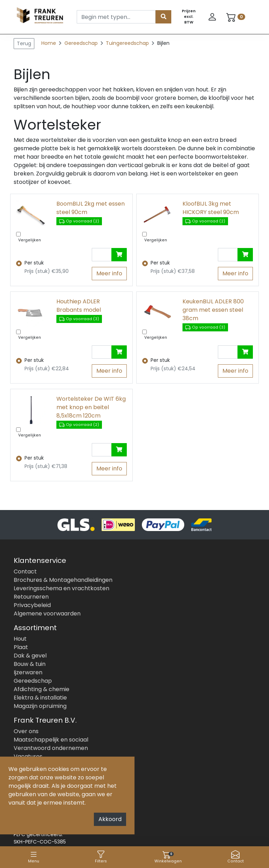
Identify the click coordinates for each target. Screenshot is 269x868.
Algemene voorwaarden (47, 614)
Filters (101, 857)
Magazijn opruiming (40, 706)
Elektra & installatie (40, 698)
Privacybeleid (32, 605)
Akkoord (110, 819)
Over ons (26, 731)
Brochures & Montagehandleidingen (63, 580)
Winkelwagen (168, 857)
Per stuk (34, 263)
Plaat (21, 647)
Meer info (109, 273)
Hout (20, 639)
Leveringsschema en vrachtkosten (61, 588)
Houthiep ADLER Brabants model (79, 306)
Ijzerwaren (28, 672)
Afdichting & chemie (42, 689)
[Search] (116, 17)
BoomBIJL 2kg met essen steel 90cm (91, 208)
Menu (34, 857)
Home (49, 43)
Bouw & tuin (30, 664)
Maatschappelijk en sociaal (51, 740)
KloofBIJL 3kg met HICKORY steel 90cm (211, 208)
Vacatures (28, 756)
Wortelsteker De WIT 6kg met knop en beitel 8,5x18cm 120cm (91, 407)
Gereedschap (82, 43)
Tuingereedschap (128, 43)
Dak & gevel (30, 656)
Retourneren (31, 597)
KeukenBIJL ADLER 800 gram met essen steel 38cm (213, 310)
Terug (24, 43)
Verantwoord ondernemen (51, 748)
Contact (236, 857)
